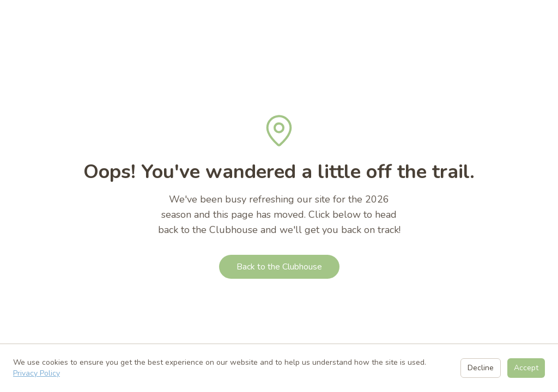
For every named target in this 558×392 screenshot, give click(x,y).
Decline (481, 368)
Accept (526, 368)
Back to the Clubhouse (279, 267)
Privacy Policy (37, 373)
